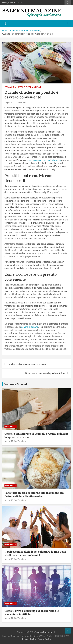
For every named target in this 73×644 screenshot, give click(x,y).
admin (23, 103)
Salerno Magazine (44, 632)
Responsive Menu (68, 3)
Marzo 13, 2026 (12, 500)
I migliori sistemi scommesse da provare (27, 364)
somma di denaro (30, 327)
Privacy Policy (29, 639)
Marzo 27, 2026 (12, 441)
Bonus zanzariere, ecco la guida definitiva (45, 373)
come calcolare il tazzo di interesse (44, 160)
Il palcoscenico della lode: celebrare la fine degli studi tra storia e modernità (35, 553)
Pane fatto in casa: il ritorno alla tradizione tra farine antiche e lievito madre (34, 494)
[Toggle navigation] (5, 23)
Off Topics (11, 427)
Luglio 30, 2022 (12, 103)
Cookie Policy (44, 639)
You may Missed (16, 384)
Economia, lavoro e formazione (23, 87)
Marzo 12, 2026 (12, 618)
